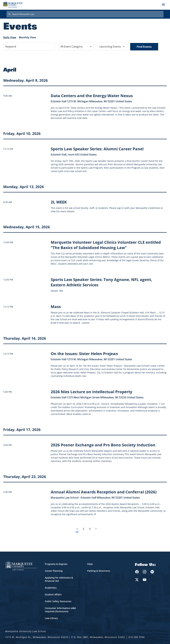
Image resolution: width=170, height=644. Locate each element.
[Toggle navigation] (163, 5)
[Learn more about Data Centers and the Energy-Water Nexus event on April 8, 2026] (92, 96)
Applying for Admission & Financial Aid (59, 579)
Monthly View (27, 37)
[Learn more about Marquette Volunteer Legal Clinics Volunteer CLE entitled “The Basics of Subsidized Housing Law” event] (106, 245)
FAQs (90, 564)
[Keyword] (29, 47)
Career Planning (54, 571)
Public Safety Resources (58, 601)
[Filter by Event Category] (76, 47)
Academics (51, 588)
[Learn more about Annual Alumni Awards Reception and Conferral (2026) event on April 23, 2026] (104, 492)
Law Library (51, 618)
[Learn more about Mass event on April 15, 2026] (56, 307)
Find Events (144, 47)
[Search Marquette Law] (85, 14)
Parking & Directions (99, 571)
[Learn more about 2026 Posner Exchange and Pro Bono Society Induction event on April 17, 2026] (103, 445)
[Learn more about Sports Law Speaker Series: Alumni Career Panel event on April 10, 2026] (97, 149)
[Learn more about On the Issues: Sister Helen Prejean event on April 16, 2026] (84, 354)
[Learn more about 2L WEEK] (59, 202)
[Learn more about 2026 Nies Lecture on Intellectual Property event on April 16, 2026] (92, 392)
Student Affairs (53, 594)
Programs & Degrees (56, 564)
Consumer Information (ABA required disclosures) (60, 610)
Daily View (10, 37)
